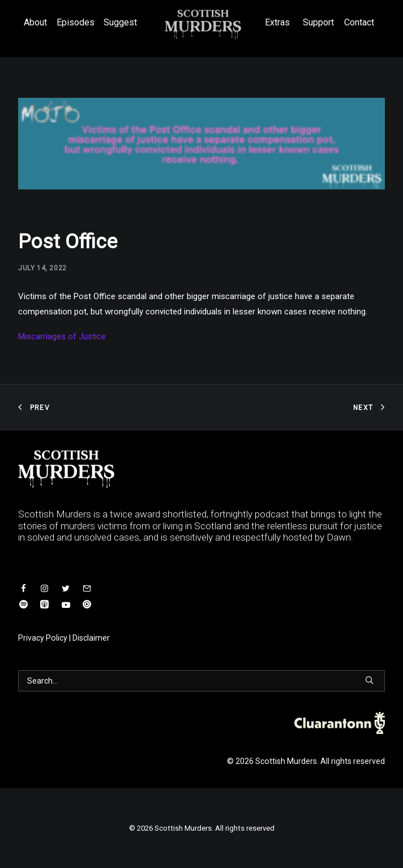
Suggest (120, 23)
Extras (277, 23)
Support (318, 23)
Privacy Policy (43, 638)
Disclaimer (91, 638)
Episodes (76, 23)
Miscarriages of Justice (62, 336)
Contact (359, 23)
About (35, 23)
